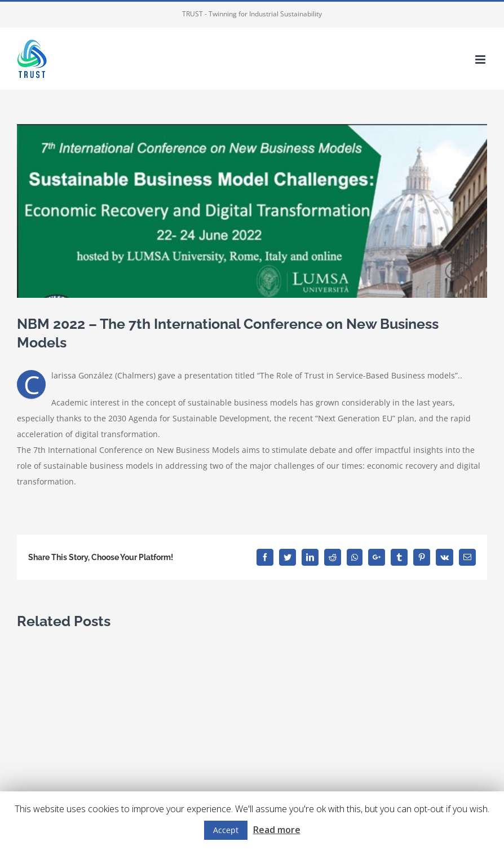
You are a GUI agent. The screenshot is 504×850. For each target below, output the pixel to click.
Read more (277, 830)
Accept (226, 830)
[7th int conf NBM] (252, 211)
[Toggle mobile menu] (481, 60)
